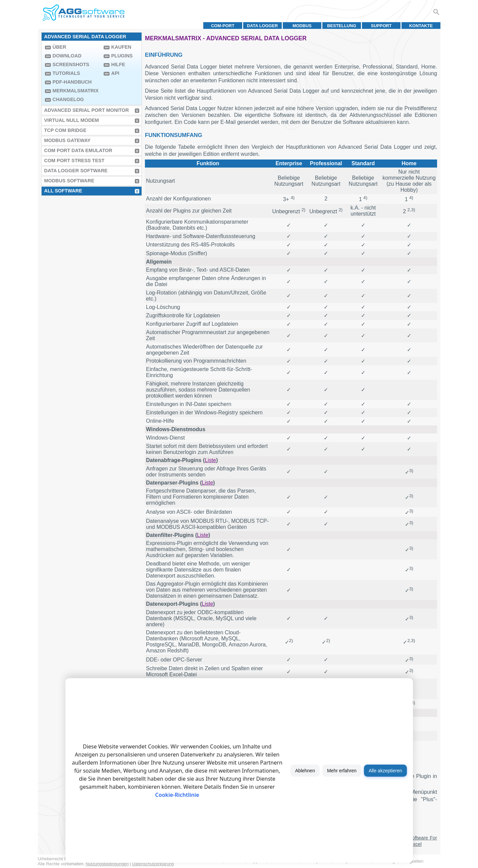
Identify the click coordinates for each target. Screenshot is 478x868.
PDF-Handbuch (72, 82)
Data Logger (262, 26)
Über (60, 47)
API (115, 73)
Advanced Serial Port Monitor (87, 110)
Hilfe (118, 64)
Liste (210, 460)
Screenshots (71, 64)
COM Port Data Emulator (78, 150)
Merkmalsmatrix (76, 91)
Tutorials (66, 73)
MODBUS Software (69, 181)
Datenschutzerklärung (153, 864)
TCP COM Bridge (65, 130)
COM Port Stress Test (74, 161)
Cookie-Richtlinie (177, 795)
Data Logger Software (76, 171)
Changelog (68, 99)
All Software (63, 191)
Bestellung (342, 26)
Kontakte (421, 26)
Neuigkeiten (412, 861)
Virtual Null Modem (72, 120)
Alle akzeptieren (385, 771)
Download (67, 56)
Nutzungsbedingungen (107, 864)
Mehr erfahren (342, 771)
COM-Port (223, 26)
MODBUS (302, 26)
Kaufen (121, 47)
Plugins (122, 56)
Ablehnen (305, 771)
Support (381, 26)
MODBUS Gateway (67, 140)
